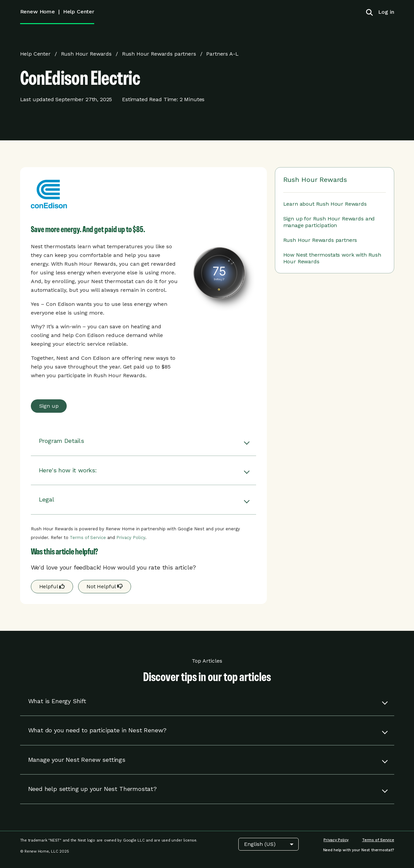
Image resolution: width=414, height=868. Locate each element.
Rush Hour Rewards (86, 54)
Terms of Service (88, 538)
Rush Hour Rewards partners (159, 54)
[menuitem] (383, 12)
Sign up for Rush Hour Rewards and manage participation (329, 222)
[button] (143, 441)
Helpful (52, 586)
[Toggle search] (369, 12)
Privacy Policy (131, 538)
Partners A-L (222, 54)
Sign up (49, 406)
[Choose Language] (269, 844)
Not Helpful (105, 586)
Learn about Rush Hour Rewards (325, 204)
